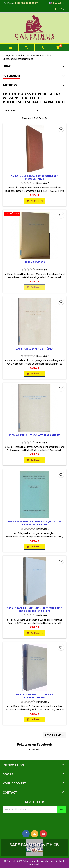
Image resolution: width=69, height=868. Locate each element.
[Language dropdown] (57, 3)
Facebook (34, 750)
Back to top (55, 735)
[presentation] (33, 820)
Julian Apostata (34, 262)
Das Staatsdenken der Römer (34, 349)
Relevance (22, 110)
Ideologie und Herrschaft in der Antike (35, 435)
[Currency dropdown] (60, 9)
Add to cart (35, 201)
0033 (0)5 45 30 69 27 (26, 3)
